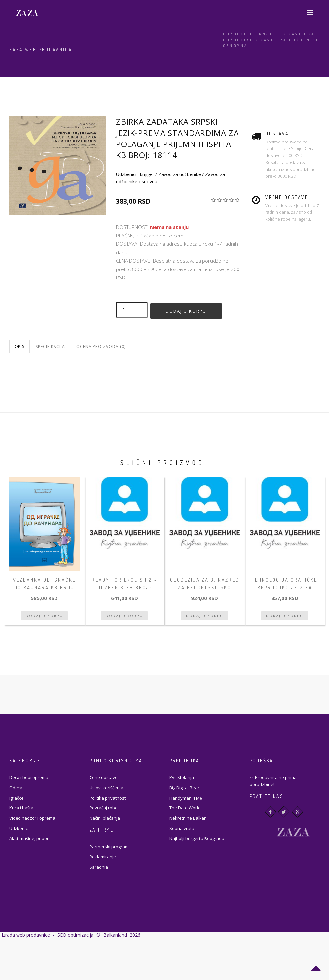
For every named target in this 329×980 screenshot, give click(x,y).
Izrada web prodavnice (26, 935)
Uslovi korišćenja (106, 788)
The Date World (185, 808)
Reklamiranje (103, 857)
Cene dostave (104, 777)
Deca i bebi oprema (29, 777)
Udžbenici (19, 828)
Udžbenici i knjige (251, 34)
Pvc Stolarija (182, 777)
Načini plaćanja (105, 818)
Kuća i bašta (21, 808)
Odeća (16, 788)
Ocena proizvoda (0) (101, 347)
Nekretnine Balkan (188, 818)
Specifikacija (50, 347)
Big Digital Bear (184, 788)
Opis (19, 347)
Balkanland (115, 935)
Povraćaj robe (104, 808)
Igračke (17, 798)
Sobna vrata (182, 828)
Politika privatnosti (108, 798)
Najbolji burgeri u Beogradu (197, 838)
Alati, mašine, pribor (29, 838)
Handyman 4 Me (186, 798)
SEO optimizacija (75, 935)
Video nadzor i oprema (32, 818)
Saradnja (99, 867)
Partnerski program (109, 847)
